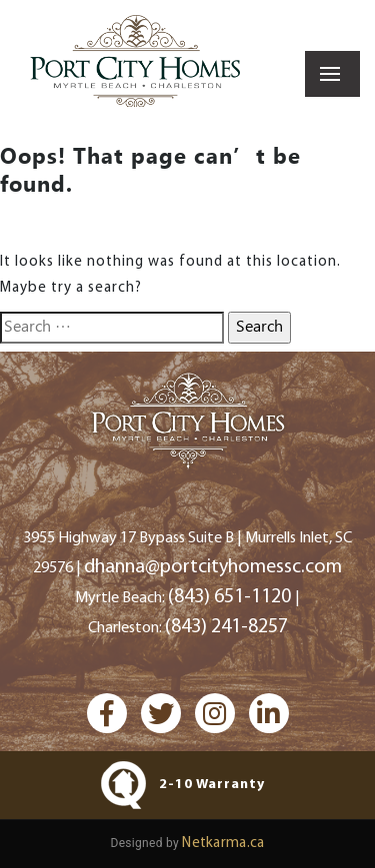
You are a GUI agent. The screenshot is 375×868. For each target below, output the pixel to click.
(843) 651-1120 (231, 597)
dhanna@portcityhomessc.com (213, 567)
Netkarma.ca (223, 844)
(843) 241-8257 (226, 627)
